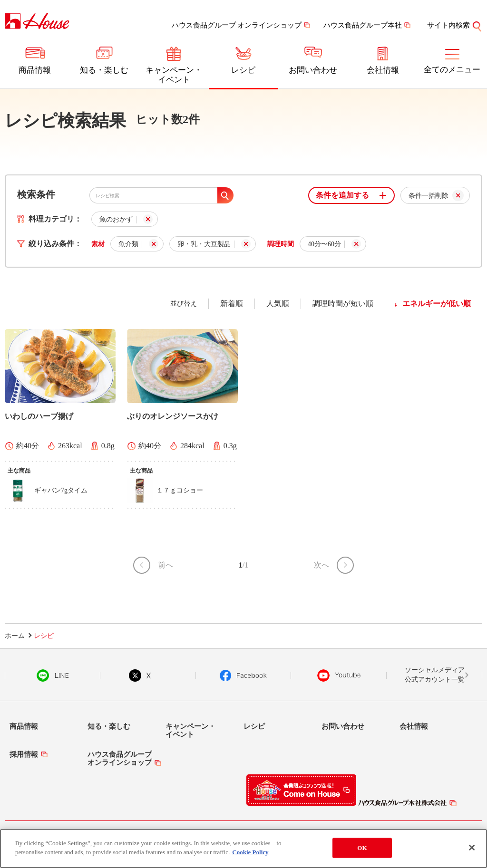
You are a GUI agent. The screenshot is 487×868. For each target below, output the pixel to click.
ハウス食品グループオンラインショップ (120, 758)
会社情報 (383, 70)
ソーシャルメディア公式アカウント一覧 (435, 675)
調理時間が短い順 (343, 304)
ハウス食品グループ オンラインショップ (237, 25)
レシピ (243, 70)
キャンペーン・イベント (174, 75)
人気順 (278, 304)
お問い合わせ (313, 70)
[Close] (472, 849)
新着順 (232, 304)
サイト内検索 (455, 25)
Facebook (243, 675)
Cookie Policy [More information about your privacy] (250, 853)
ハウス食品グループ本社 (363, 25)
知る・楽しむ (104, 70)
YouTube (339, 675)
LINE (53, 675)
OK (362, 848)
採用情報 (24, 754)
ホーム (15, 636)
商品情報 (35, 70)
